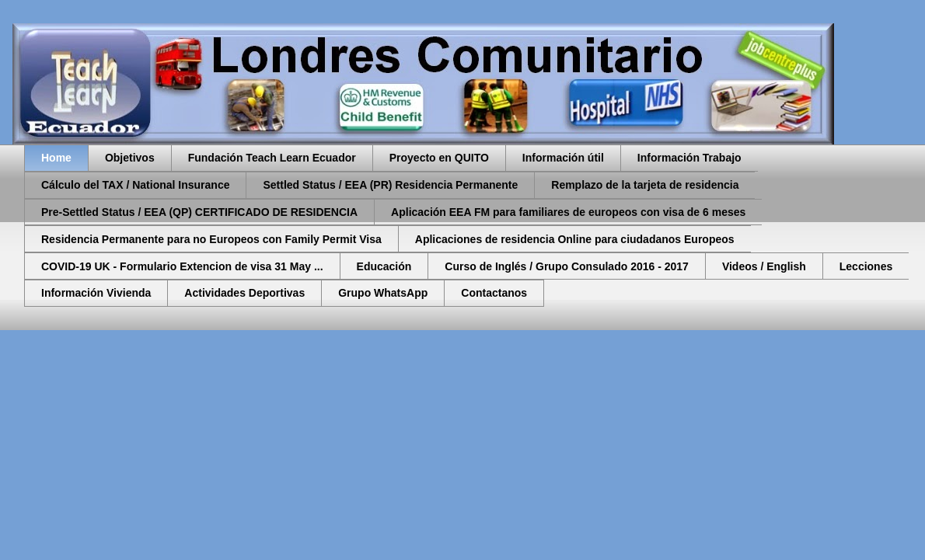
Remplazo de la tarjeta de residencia (645, 185)
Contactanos (494, 293)
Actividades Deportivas (244, 293)
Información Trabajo (689, 158)
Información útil (563, 158)
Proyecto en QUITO (439, 158)
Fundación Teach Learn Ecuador (272, 158)
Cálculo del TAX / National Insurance (135, 185)
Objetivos (130, 158)
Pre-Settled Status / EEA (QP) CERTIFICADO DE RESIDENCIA (199, 212)
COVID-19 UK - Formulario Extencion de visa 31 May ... (182, 266)
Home (56, 158)
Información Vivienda (96, 293)
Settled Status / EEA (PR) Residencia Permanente (390, 185)
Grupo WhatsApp (383, 293)
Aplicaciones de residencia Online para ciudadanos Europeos (575, 239)
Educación (384, 266)
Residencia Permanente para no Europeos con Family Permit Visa (211, 239)
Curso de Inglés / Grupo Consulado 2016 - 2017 (567, 266)
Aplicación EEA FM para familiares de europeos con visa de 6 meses (568, 212)
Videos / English (764, 266)
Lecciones (866, 266)
